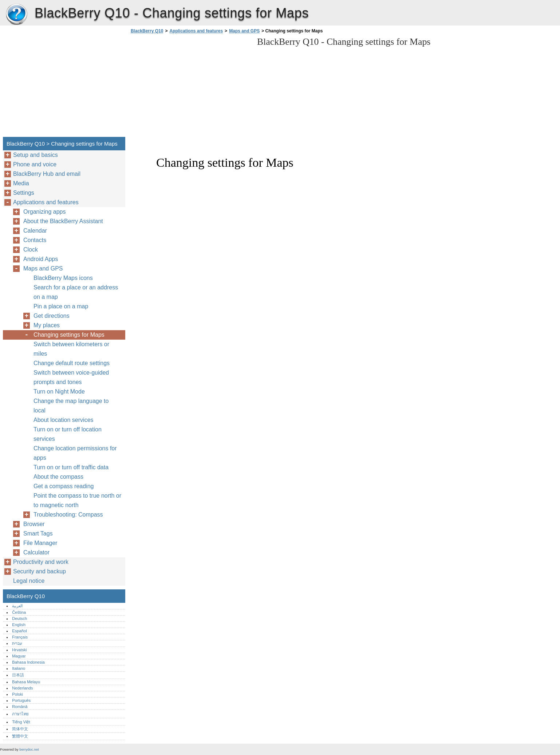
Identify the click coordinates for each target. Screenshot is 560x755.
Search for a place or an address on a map (76, 292)
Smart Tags (38, 533)
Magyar (19, 656)
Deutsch (19, 618)
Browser (34, 524)
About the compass (58, 477)
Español (19, 631)
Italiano (19, 668)
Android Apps (41, 259)
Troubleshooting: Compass (68, 515)
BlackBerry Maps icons (63, 278)
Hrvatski (19, 650)
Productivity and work (41, 562)
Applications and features (196, 31)
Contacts (35, 240)
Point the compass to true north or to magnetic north (77, 500)
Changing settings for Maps (69, 335)
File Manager (40, 543)
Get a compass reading (64, 486)
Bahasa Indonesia (28, 662)
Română (20, 707)
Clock (31, 250)
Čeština (19, 612)
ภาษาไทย (20, 714)
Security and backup (40, 571)
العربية (17, 606)
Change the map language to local (71, 406)
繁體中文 (20, 736)
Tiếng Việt (21, 722)
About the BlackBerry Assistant (63, 221)
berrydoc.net (29, 749)
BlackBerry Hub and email (47, 174)
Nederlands (22, 688)
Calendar (35, 231)
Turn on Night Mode (59, 392)
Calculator (36, 552)
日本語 (18, 675)
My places (47, 325)
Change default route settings (72, 363)
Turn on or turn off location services (68, 434)
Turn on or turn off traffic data (71, 467)
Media (21, 183)
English (19, 625)
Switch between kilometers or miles (71, 349)
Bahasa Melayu (26, 682)
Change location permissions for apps (75, 453)
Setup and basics (36, 155)
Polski (17, 694)
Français (20, 637)
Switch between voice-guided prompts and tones (71, 377)
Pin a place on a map (61, 306)
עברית (17, 643)
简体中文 (20, 729)
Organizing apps (45, 212)
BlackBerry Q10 (16, 15)
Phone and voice (35, 164)
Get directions (52, 316)
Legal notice (29, 581)
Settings (24, 193)
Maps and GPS (244, 31)
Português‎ (21, 700)
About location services (64, 420)
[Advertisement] (190, 87)
